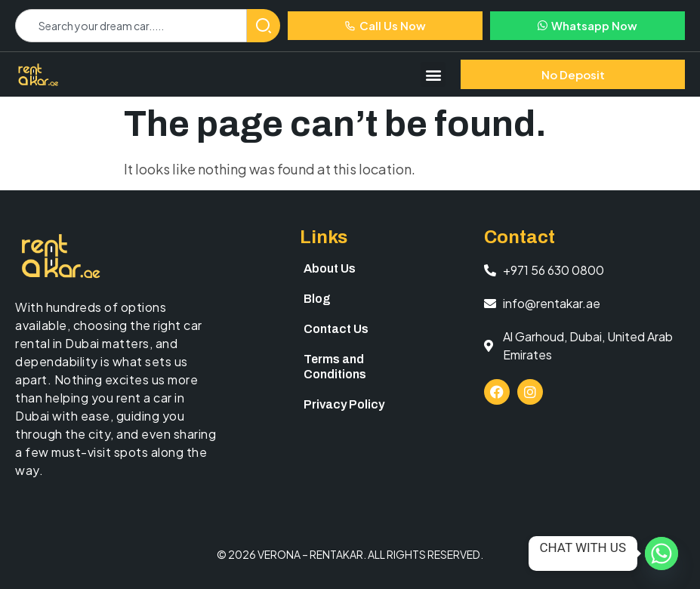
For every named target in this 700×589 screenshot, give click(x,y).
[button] (433, 74)
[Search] (264, 26)
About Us (330, 268)
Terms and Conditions (335, 367)
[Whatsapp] (661, 554)
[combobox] (131, 26)
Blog (317, 299)
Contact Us (336, 329)
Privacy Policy (344, 404)
